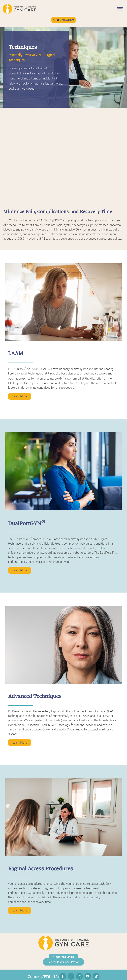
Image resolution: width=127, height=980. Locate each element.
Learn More (20, 396)
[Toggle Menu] (120, 9)
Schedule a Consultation (63, 962)
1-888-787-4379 (63, 20)
